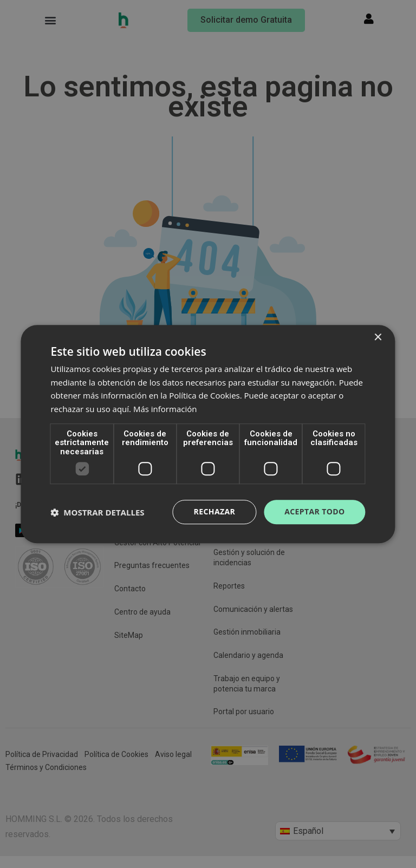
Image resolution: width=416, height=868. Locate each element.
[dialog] (208, 434)
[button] (97, 512)
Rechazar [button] (215, 512)
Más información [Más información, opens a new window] (165, 409)
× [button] (378, 338)
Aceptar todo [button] (314, 512)
